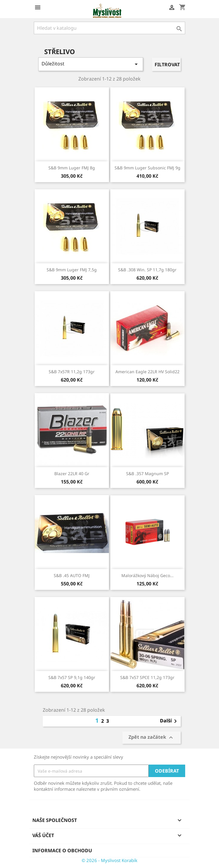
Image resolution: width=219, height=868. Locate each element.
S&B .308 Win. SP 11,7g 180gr (147, 270)
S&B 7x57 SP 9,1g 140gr (72, 677)
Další (169, 721)
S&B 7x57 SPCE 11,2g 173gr (147, 677)
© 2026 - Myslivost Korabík (109, 860)
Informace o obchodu (62, 850)
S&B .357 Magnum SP (147, 474)
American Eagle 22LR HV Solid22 (147, 372)
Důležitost (91, 64)
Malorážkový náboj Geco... (147, 575)
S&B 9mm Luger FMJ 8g (72, 168)
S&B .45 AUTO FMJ (72, 575)
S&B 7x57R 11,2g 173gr (72, 372)
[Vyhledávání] (109, 28)
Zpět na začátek (151, 738)
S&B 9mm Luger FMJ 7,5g (72, 270)
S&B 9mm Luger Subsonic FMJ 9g (147, 168)
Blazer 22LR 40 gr (72, 474)
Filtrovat (167, 64)
